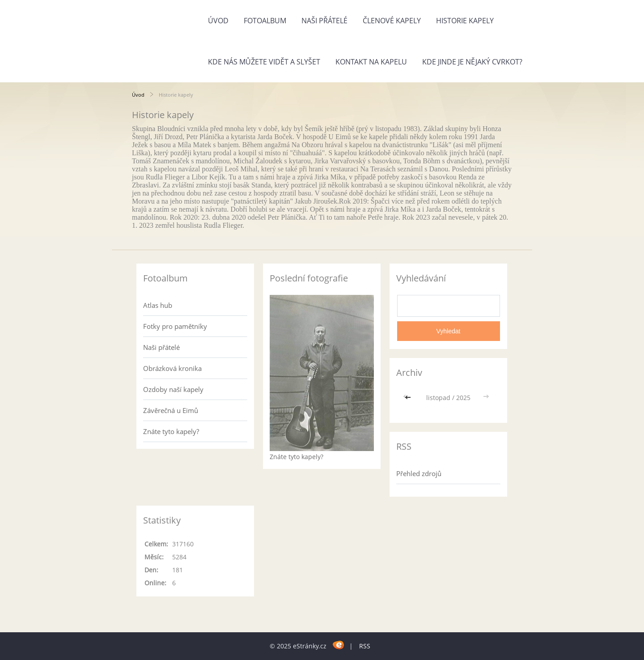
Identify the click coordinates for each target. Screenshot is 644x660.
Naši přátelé (324, 21)
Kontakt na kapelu (371, 62)
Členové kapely (392, 21)
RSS (365, 646)
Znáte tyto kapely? (171, 431)
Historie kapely (465, 21)
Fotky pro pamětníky (175, 326)
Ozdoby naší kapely (173, 389)
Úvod (218, 21)
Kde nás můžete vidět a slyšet (264, 62)
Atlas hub (158, 305)
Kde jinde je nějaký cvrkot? (472, 62)
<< (409, 398)
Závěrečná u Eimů (171, 410)
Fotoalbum (265, 21)
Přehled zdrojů (419, 473)
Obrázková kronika (172, 368)
